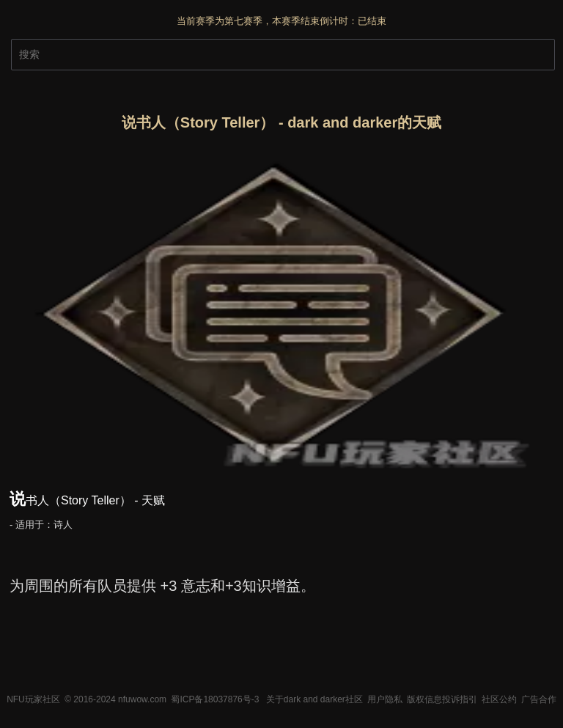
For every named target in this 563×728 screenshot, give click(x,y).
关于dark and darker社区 (314, 699)
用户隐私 (385, 699)
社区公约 (499, 699)
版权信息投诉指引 (442, 699)
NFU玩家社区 (33, 699)
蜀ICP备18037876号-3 (215, 699)
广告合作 (539, 699)
